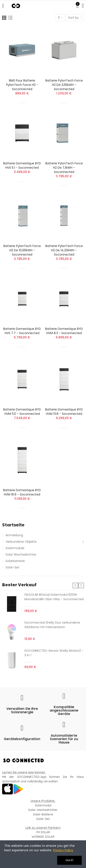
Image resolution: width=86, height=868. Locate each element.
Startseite (13, 525)
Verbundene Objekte (21, 542)
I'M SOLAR (43, 832)
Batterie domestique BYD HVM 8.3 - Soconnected (64, 331)
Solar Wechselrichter (21, 554)
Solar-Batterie (43, 814)
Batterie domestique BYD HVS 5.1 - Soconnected (22, 165)
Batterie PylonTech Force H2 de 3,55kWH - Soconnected (64, 85)
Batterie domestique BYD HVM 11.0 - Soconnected (22, 412)
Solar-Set (13, 567)
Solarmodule (15, 548)
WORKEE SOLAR (43, 837)
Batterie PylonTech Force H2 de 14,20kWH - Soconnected (64, 250)
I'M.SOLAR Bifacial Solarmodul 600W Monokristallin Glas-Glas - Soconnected (54, 597)
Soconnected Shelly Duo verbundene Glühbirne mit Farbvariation (52, 625)
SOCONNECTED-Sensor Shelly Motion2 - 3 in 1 (54, 653)
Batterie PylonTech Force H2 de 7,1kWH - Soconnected (64, 168)
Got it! (69, 860)
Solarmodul (43, 805)
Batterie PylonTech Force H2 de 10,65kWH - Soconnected (22, 250)
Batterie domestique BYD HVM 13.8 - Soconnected (64, 412)
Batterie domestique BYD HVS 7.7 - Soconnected (22, 331)
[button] (75, 585)
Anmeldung (14, 535)
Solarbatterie (15, 561)
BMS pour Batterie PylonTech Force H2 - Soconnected (22, 85)
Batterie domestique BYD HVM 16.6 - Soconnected (22, 492)
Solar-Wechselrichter (43, 810)
